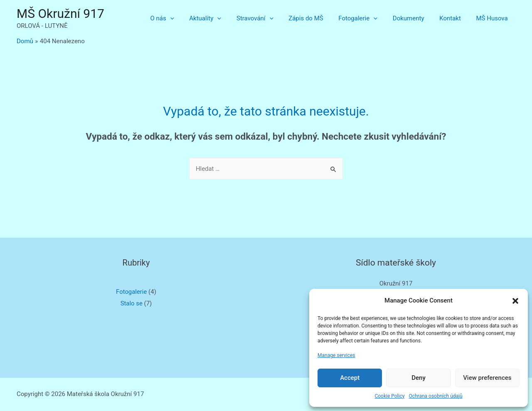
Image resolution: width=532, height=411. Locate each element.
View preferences (487, 378)
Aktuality (223, 18)
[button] (515, 301)
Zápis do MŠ (318, 18)
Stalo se (131, 303)
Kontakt (454, 18)
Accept (350, 378)
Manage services (336, 355)
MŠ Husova (493, 18)
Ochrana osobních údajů (435, 396)
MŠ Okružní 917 (60, 14)
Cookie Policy (389, 396)
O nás (183, 18)
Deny (419, 378)
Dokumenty (415, 18)
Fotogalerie (368, 18)
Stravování (270, 18)
